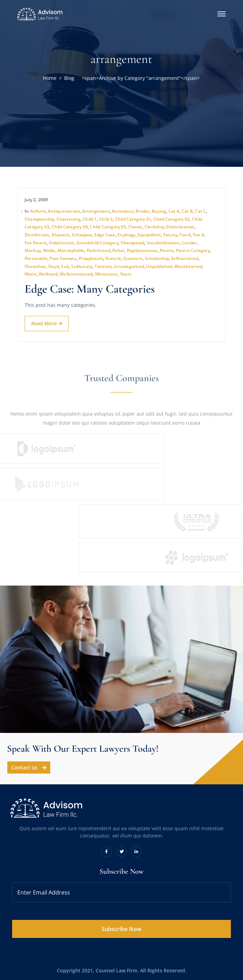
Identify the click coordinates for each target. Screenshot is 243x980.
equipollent (149, 235)
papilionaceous (142, 250)
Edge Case (105, 235)
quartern (133, 258)
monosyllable (71, 250)
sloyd (54, 266)
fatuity (170, 235)
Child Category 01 (133, 219)
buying (159, 211)
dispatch (61, 235)
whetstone (106, 274)
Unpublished (159, 266)
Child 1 (89, 219)
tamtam (103, 266)
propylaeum (91, 258)
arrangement (96, 211)
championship (39, 219)
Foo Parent (36, 243)
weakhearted (188, 266)
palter (118, 250)
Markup (33, 250)
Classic (135, 227)
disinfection (37, 235)
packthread (98, 250)
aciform (38, 211)
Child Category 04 (70, 227)
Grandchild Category (97, 243)
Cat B (187, 211)
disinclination (180, 227)
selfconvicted (185, 258)
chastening (68, 219)
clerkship (154, 227)
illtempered (132, 243)
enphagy (126, 235)
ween (31, 274)
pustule (113, 258)
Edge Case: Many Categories (90, 289)
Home (50, 78)
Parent (167, 250)
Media (49, 250)
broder (142, 211)
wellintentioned (76, 274)
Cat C (200, 211)
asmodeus (123, 211)
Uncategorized (129, 266)
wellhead (48, 274)
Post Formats (63, 258)
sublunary (82, 266)
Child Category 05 (108, 227)
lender (189, 243)
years (126, 274)
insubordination (163, 243)
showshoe (35, 266)
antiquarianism (64, 211)
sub (65, 266)
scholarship (157, 258)
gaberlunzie (61, 243)
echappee (82, 235)
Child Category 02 (172, 219)
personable (36, 258)
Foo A (185, 235)
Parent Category (193, 250)
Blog (69, 78)
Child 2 (106, 219)
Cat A (174, 211)
